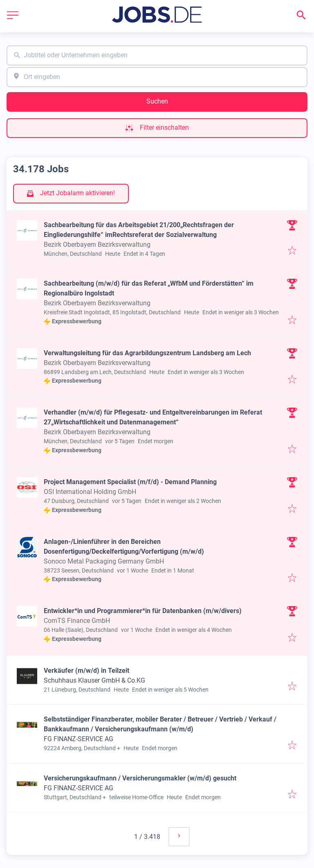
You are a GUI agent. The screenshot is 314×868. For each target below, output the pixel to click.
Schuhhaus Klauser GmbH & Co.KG (94, 680)
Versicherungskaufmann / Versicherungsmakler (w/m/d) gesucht (140, 778)
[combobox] (157, 55)
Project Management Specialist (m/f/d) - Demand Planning (130, 482)
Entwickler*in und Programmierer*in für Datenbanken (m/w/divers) (143, 611)
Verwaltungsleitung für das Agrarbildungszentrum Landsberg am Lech (147, 353)
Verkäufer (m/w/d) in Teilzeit (86, 671)
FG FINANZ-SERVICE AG (78, 739)
